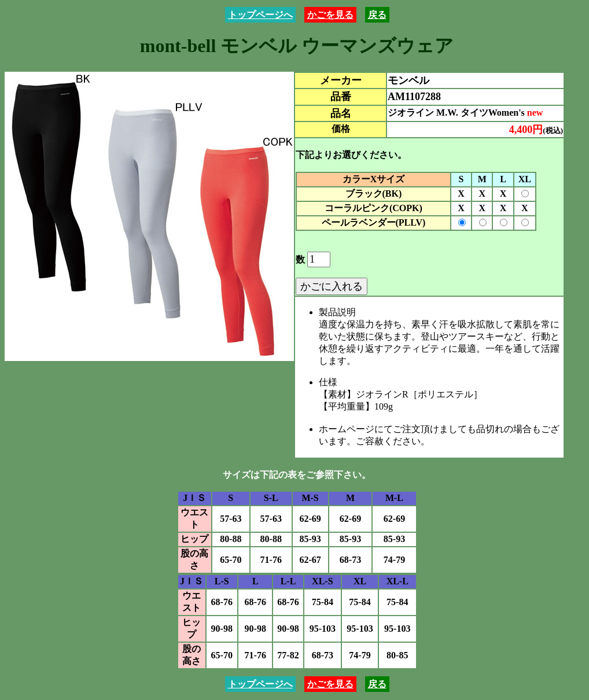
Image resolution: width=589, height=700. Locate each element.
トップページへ (260, 15)
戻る (377, 15)
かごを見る (330, 15)
